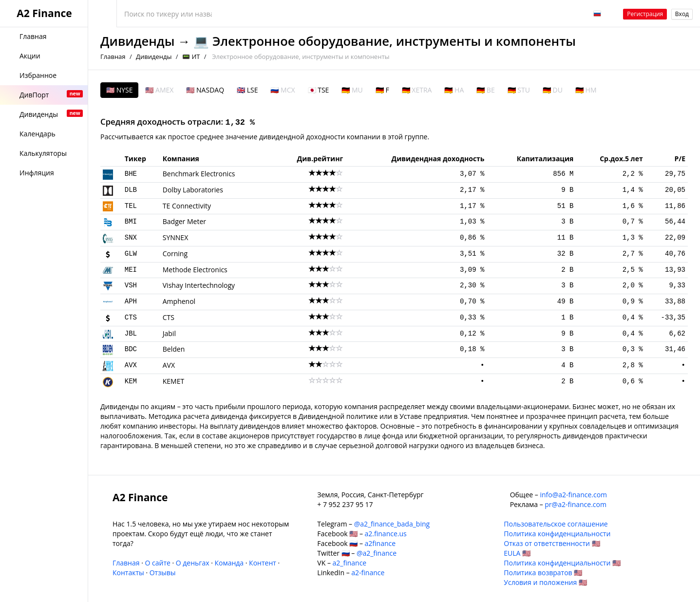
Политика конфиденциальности (557, 534)
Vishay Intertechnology (199, 285)
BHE (131, 174)
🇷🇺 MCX (283, 90)
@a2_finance (377, 553)
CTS (131, 318)
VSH (131, 285)
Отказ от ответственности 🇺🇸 (552, 543)
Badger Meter (184, 221)
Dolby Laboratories (193, 190)
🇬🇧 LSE (247, 90)
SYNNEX (175, 237)
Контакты (128, 573)
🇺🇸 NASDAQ (205, 90)
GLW (131, 254)
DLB (131, 190)
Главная (113, 56)
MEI (131, 270)
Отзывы (163, 573)
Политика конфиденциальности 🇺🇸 (562, 563)
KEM (131, 381)
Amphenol (179, 301)
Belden (174, 349)
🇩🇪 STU (519, 90)
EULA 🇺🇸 (517, 553)
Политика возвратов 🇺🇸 (543, 573)
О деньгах (193, 563)
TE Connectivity (187, 206)
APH (131, 301)
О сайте (157, 563)
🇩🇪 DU (553, 90)
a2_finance (350, 563)
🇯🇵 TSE (319, 90)
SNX (131, 238)
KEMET (173, 381)
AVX (131, 365)
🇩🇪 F (382, 90)
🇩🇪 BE (485, 90)
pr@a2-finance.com (576, 504)
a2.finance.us (386, 534)
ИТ (196, 56)
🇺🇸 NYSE (119, 90)
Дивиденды (137, 41)
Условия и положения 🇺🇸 (545, 582)
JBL (131, 334)
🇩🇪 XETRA (417, 90)
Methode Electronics (195, 270)
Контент (263, 563)
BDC (131, 349)
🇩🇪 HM (586, 90)
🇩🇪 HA (454, 90)
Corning (175, 254)
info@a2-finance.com (573, 495)
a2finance (380, 543)
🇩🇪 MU (352, 90)
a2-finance (368, 573)
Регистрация (645, 14)
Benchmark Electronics (199, 174)
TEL (131, 206)
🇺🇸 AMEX (159, 90)
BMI (131, 222)
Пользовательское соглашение (556, 524)
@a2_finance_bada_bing (392, 524)
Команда (229, 563)
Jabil (169, 333)
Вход (682, 14)
